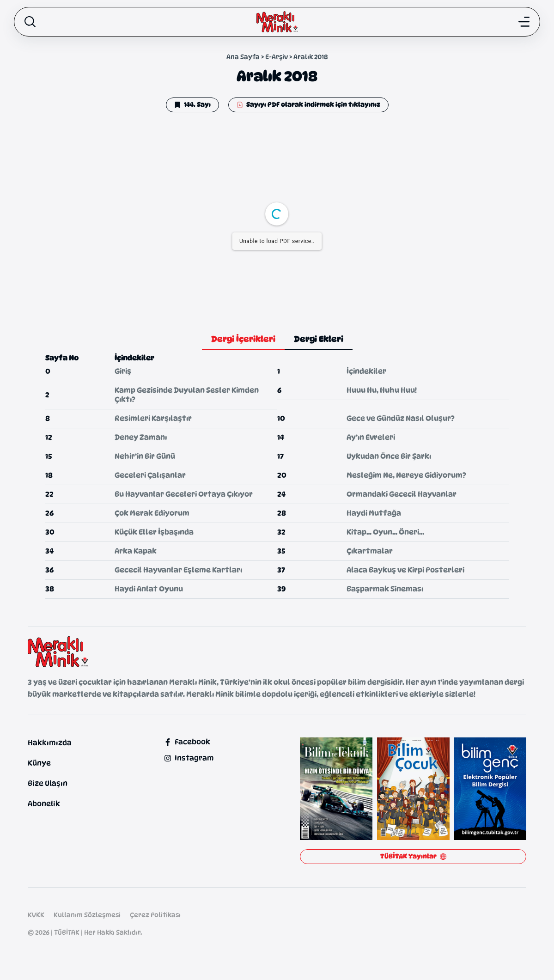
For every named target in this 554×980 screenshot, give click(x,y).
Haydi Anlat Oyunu (149, 589)
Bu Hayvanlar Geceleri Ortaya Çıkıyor (184, 494)
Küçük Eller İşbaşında (154, 532)
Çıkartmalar (370, 551)
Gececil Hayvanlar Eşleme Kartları (178, 570)
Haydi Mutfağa (374, 513)
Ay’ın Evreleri (371, 437)
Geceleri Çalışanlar (150, 475)
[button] (192, 105)
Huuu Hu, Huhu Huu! (382, 390)
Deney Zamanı (141, 437)
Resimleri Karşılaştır (153, 418)
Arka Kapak (136, 551)
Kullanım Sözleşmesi (87, 915)
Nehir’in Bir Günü (145, 456)
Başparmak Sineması (385, 589)
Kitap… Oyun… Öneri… (385, 532)
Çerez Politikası (155, 915)
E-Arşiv (277, 57)
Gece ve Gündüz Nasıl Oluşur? (401, 418)
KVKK (36, 915)
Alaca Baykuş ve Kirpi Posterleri (405, 570)
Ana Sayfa (243, 57)
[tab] (243, 340)
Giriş (123, 371)
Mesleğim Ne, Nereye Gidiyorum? (406, 475)
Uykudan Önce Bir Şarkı (389, 456)
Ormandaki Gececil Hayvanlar (402, 494)
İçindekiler (366, 371)
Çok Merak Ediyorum (152, 513)
